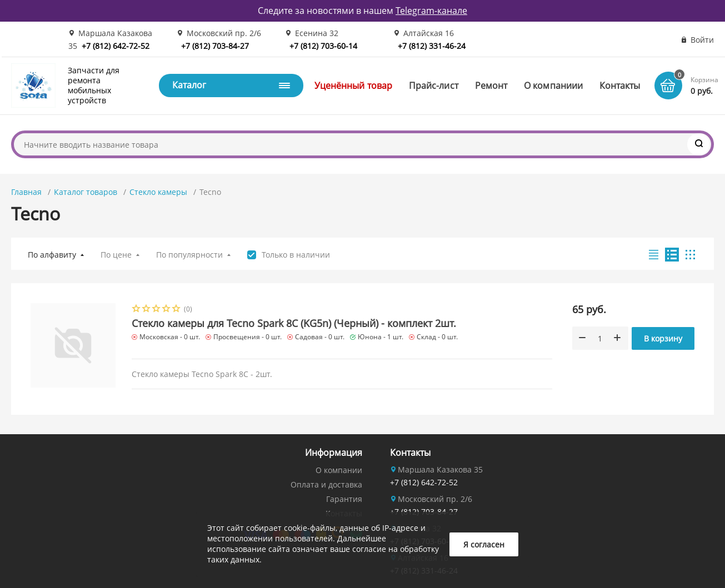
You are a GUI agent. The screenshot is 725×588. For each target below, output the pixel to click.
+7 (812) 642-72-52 (116, 46)
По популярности (189, 255)
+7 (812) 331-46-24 (432, 46)
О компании (339, 470)
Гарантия (344, 499)
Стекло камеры (158, 192)
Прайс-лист (434, 86)
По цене (116, 255)
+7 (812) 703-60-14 (323, 46)
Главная (26, 192)
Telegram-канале (431, 11)
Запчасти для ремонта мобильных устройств (94, 86)
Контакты (620, 86)
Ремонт (491, 86)
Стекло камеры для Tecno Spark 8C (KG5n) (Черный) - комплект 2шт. (294, 323)
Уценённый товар (353, 86)
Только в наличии (296, 255)
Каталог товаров (86, 192)
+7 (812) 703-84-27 (215, 46)
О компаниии (553, 86)
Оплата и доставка (326, 484)
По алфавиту (52, 255)
